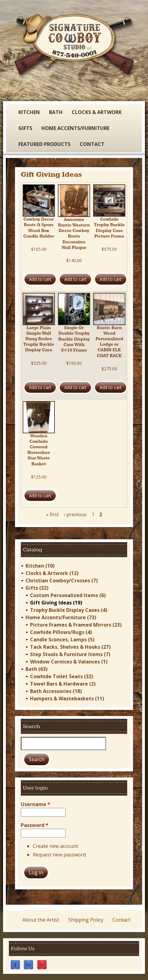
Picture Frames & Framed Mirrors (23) (76, 625)
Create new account (55, 846)
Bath (56, 112)
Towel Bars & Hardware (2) (63, 684)
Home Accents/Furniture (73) (61, 617)
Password (35, 825)
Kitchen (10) (40, 566)
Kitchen (29, 112)
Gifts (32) (37, 588)
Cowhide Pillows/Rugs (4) (61, 632)
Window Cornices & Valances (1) (69, 662)
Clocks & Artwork (97, 112)
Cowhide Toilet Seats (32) (62, 676)
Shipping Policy (86, 920)
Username (36, 804)
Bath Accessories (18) (56, 691)
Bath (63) (36, 669)
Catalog (15, 94)
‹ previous (75, 514)
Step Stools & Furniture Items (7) (70, 654)
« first (52, 514)
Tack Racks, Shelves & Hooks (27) (70, 647)
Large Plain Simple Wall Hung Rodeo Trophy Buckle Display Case (39, 339)
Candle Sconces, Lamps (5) (62, 640)
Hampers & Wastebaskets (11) (67, 699)
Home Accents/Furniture (75, 128)
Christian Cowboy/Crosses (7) (62, 581)
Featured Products (44, 144)
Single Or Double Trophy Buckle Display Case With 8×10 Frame (74, 339)
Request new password (59, 855)
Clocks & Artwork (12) (52, 573)
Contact (92, 144)
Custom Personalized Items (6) (68, 595)
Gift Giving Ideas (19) (56, 603)
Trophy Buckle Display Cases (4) (69, 610)
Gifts (34, 94)
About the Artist (41, 920)
